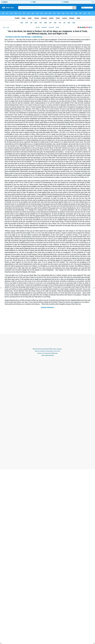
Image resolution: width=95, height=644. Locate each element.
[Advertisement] (47, 323)
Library (8, 27)
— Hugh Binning (36, 37)
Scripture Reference (47, 307)
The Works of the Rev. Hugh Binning (18, 37)
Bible (4, 27)
